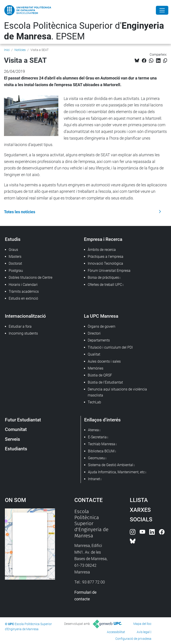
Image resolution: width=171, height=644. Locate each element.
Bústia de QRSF (100, 375)
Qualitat (94, 354)
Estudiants (16, 449)
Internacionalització (25, 316)
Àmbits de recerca (102, 250)
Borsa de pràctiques (103, 277)
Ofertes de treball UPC (105, 285)
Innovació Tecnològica (105, 263)
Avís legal (143, 632)
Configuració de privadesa (133, 639)
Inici (7, 50)
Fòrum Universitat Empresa (109, 271)
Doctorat (15, 263)
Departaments (99, 340)
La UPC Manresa (101, 316)
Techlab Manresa (102, 444)
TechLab (94, 402)
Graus (13, 250)
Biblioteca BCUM (101, 451)
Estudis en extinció (23, 298)
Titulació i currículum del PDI (110, 347)
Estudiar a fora (20, 326)
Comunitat (16, 429)
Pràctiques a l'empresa (106, 257)
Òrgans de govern (102, 326)
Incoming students (23, 333)
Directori (94, 333)
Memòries (96, 368)
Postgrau (16, 271)
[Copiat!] (165, 61)
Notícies (20, 50)
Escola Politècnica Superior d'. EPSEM (84, 31)
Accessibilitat (116, 632)
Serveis (12, 439)
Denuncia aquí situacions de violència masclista (117, 392)
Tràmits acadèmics (24, 292)
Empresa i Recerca (103, 239)
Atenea (93, 430)
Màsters (15, 257)
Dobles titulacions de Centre (31, 277)
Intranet (94, 479)
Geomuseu (96, 458)
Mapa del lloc (142, 624)
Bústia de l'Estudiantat (105, 382)
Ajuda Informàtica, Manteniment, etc (116, 472)
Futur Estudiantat (23, 420)
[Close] (162, 10)
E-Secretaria (97, 437)
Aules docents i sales (104, 361)
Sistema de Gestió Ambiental (111, 465)
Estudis (13, 239)
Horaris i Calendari (23, 285)
